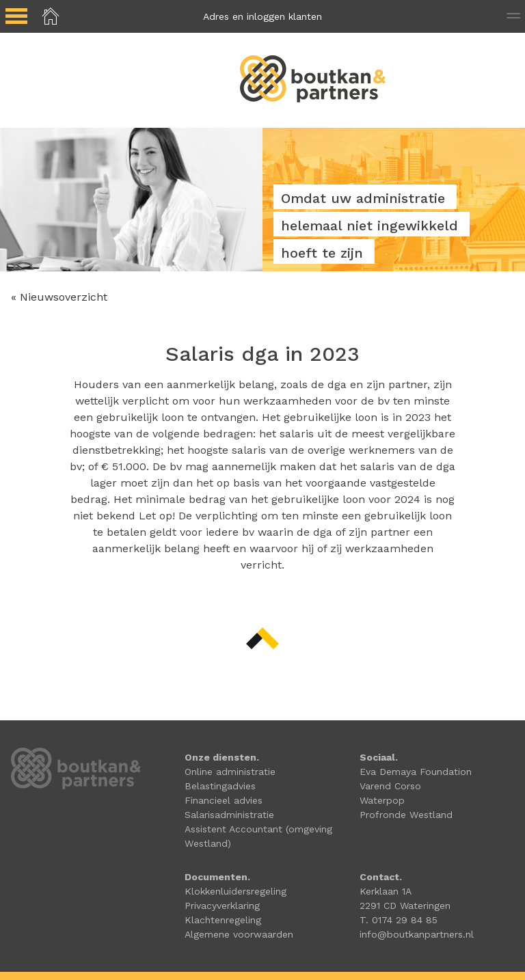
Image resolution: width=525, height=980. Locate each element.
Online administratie (230, 772)
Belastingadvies (220, 786)
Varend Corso (390, 786)
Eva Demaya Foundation (416, 772)
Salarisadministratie (229, 815)
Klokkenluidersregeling (235, 891)
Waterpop (382, 800)
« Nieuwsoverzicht (59, 297)
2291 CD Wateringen (405, 906)
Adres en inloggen (262, 16)
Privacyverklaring (222, 906)
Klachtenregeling (223, 920)
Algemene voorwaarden (239, 934)
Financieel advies (224, 800)
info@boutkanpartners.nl (417, 934)
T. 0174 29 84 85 (399, 920)
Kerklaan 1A (386, 891)
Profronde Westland (406, 815)
